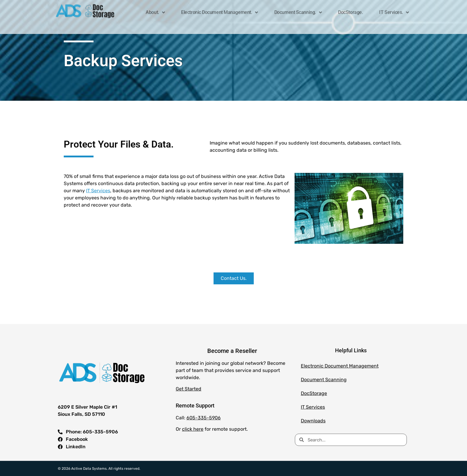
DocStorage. (350, 10)
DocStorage (314, 393)
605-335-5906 (204, 418)
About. (155, 10)
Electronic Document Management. (220, 10)
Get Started (189, 389)
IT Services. (394, 10)
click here (193, 429)
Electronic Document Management (340, 366)
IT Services (98, 191)
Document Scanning (324, 380)
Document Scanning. (298, 10)
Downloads (313, 421)
